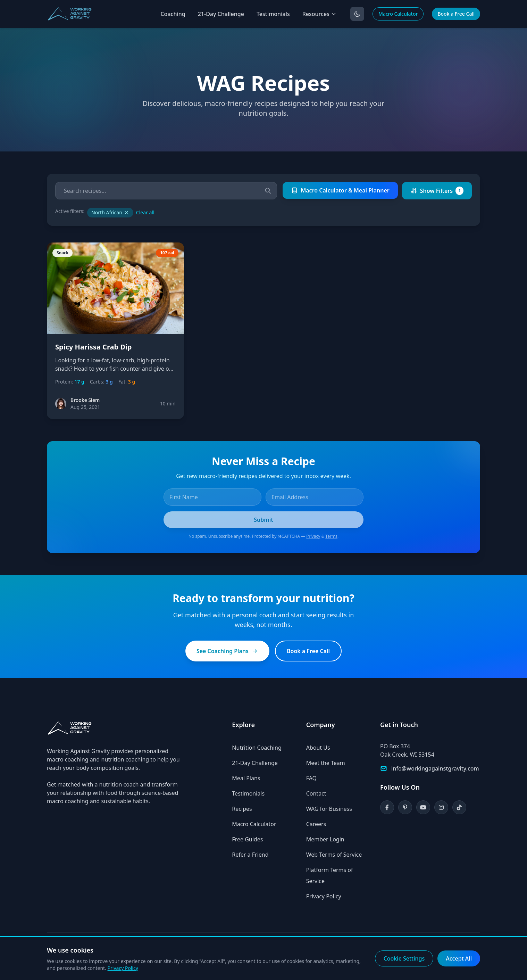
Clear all (145, 212)
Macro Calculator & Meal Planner (340, 190)
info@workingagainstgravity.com (435, 768)
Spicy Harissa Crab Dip (94, 347)
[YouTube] (423, 807)
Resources (319, 14)
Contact (316, 793)
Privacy (313, 536)
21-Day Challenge (221, 14)
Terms (331, 536)
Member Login (325, 839)
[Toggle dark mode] (357, 14)
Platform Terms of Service (330, 875)
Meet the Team (326, 763)
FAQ (311, 778)
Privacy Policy (324, 896)
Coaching (173, 14)
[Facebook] (387, 807)
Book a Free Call (456, 14)
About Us (318, 748)
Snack (62, 253)
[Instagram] (441, 807)
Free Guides (247, 839)
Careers (316, 824)
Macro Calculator (398, 14)
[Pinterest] (405, 807)
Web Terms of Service (334, 855)
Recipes (242, 809)
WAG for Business (329, 809)
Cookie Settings (404, 958)
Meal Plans (246, 778)
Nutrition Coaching (257, 748)
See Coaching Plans (227, 651)
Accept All (459, 958)
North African (110, 212)
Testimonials (273, 14)
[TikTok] (459, 807)
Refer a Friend (250, 855)
